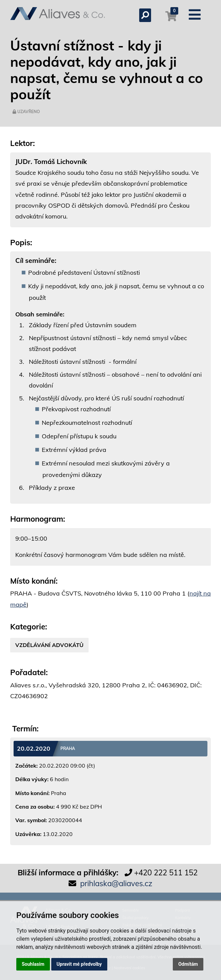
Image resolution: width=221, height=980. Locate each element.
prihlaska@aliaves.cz (116, 883)
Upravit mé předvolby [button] (79, 964)
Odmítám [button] (188, 964)
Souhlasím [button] (33, 964)
